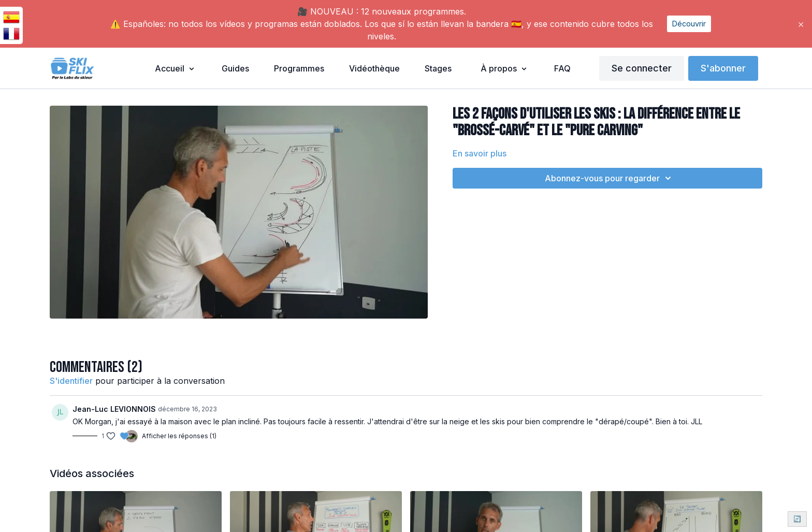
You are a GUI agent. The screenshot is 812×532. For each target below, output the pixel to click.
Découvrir (689, 24)
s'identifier (71, 381)
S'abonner (723, 68)
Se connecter (642, 68)
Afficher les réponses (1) (179, 436)
